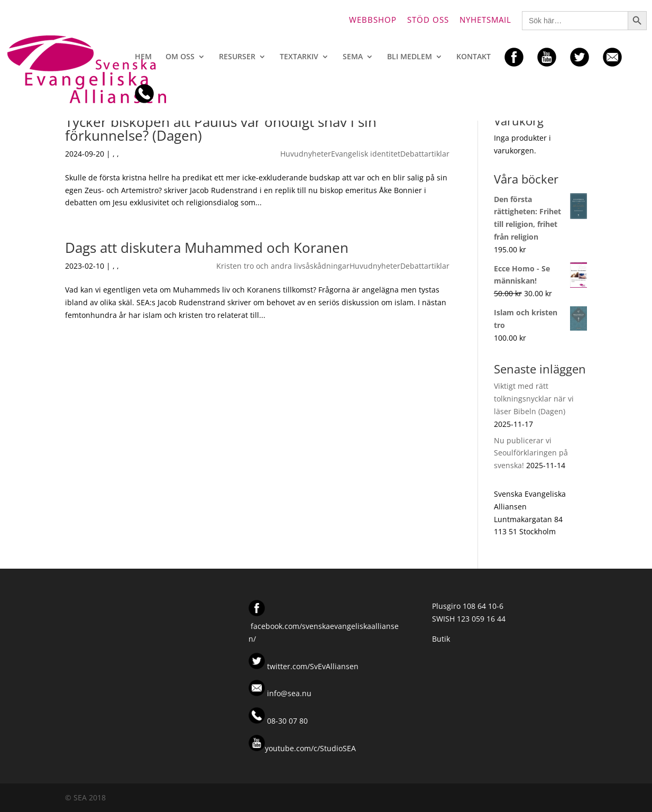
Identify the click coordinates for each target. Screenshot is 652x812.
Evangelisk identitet (366, 154)
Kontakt (474, 57)
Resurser (237, 57)
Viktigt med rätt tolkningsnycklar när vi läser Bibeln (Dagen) (534, 399)
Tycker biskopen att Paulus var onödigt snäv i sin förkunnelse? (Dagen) (221, 129)
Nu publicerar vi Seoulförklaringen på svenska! (531, 453)
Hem (143, 57)
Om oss (180, 57)
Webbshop (373, 20)
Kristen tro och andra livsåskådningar (283, 266)
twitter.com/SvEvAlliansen (312, 666)
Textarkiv (299, 57)
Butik (441, 639)
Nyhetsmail (485, 20)
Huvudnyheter (306, 154)
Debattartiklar (425, 154)
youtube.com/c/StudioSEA (302, 748)
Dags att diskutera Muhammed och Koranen (207, 248)
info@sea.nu (288, 693)
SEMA (353, 57)
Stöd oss (428, 20)
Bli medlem (410, 57)
